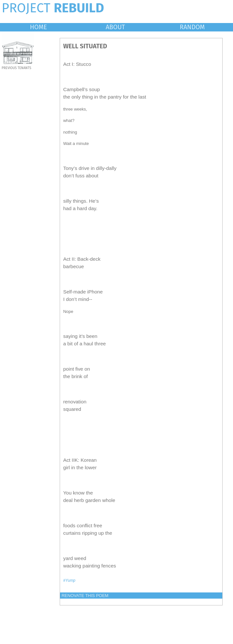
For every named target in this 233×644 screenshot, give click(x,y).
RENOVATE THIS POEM (85, 596)
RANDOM (192, 27)
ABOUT (116, 27)
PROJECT (53, 8)
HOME (38, 27)
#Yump (69, 580)
